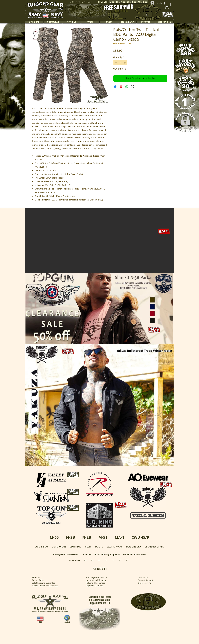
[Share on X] (133, 87)
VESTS (88, 547)
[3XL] (118, 2)
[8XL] (145, 2)
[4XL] (123, 2)
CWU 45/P (140, 537)
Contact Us (143, 577)
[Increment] (125, 63)
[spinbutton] (120, 63)
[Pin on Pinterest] (121, 87)
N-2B (87, 537)
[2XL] (112, 2)
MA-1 (119, 537)
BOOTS (99, 547)
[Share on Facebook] (115, 87)
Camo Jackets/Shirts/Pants (66, 555)
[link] (168, 5)
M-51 (103, 537)
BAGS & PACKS (115, 547)
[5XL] (129, 2)
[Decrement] (116, 63)
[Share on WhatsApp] (127, 87)
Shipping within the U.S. (97, 577)
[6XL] (134, 2)
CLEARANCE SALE (154, 547)
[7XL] (140, 2)
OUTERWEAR (59, 547)
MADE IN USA (134, 547)
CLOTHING (75, 547)
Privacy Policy (38, 580)
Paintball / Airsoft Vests (134, 555)
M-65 (54, 537)
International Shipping (96, 580)
